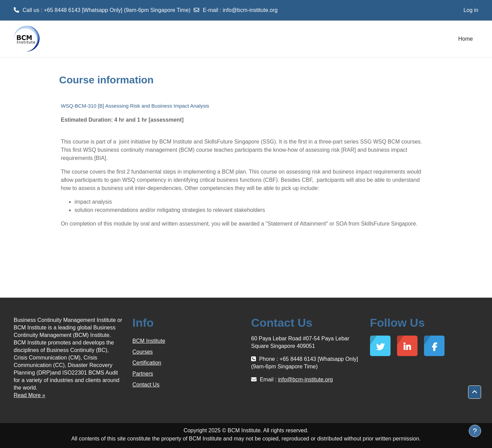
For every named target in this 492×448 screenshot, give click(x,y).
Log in (471, 10)
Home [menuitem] (466, 39)
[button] (475, 392)
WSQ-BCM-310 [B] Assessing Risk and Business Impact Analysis (135, 106)
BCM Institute (149, 341)
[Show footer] (475, 431)
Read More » (30, 395)
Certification (147, 363)
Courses (143, 352)
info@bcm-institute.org (250, 10)
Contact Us (146, 385)
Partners (143, 374)
